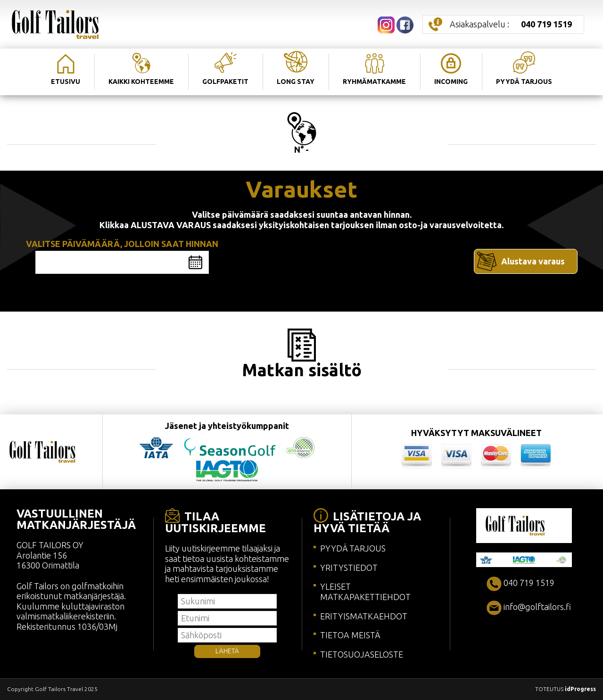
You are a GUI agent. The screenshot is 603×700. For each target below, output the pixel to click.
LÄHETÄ (227, 651)
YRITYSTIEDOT (349, 568)
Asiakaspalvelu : (511, 24)
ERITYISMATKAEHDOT (364, 616)
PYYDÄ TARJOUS (353, 548)
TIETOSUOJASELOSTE (362, 654)
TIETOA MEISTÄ (350, 635)
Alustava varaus (533, 261)
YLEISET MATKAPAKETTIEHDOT (365, 592)
